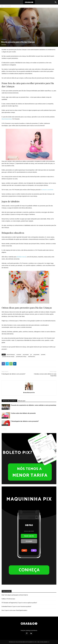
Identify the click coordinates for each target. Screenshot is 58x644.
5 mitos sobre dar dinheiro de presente (23, 413)
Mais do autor (22, 401)
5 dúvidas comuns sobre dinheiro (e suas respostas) (45, 375)
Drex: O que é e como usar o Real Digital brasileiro (14, 610)
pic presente (26, 355)
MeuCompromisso (7, 119)
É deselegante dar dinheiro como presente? (14, 374)
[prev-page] (3, 429)
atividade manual (21, 257)
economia (19, 355)
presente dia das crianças (8, 357)
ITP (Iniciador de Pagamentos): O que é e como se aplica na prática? (19, 603)
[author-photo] (29, 390)
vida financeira (31, 357)
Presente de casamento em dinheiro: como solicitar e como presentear (33, 405)
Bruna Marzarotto (29, 392)
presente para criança (21, 357)
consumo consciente (47, 190)
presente (43, 355)
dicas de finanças (11, 355)
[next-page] (5, 429)
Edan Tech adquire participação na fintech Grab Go (15, 595)
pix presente (36, 355)
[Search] (56, 2)
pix (31, 355)
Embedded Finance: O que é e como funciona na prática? (16, 607)
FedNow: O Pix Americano (8, 599)
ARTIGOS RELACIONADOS (9, 401)
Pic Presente (8, 6)
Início (2, 6)
